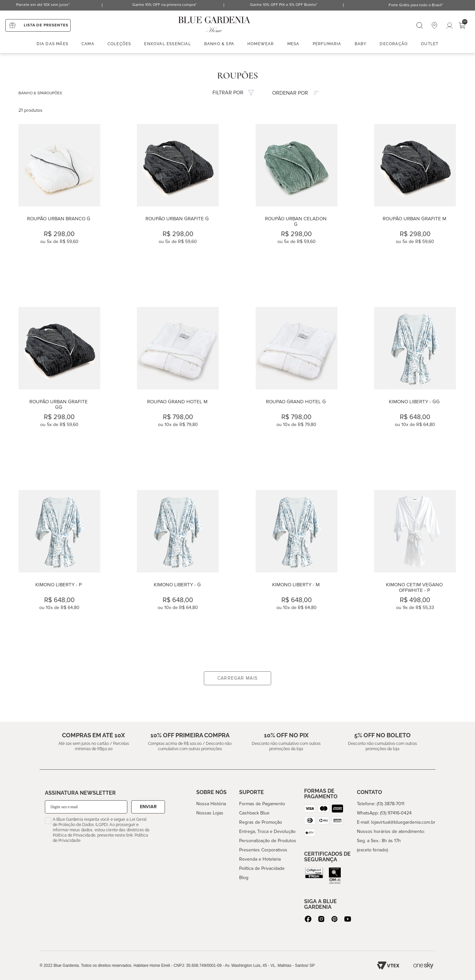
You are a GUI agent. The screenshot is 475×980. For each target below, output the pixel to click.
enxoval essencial (167, 44)
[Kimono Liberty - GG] (415, 392)
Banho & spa (219, 44)
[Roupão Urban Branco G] (59, 209)
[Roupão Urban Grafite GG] (59, 392)
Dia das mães (52, 44)
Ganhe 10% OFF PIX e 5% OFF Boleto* (284, 5)
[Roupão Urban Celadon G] (297, 209)
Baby (361, 44)
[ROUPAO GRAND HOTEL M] (178, 392)
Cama (88, 44)
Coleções (119, 44)
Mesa (293, 44)
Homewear (261, 44)
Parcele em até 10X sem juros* (43, 5)
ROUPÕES (53, 93)
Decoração (394, 44)
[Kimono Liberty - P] (59, 575)
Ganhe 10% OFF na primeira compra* (164, 5)
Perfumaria (327, 44)
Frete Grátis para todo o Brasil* (416, 5)
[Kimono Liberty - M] (297, 575)
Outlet (430, 44)
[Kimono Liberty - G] (178, 575)
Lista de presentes (46, 25)
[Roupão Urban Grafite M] (415, 209)
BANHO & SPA (31, 93)
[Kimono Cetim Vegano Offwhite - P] (415, 575)
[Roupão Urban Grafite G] (178, 209)
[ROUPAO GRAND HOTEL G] (297, 392)
